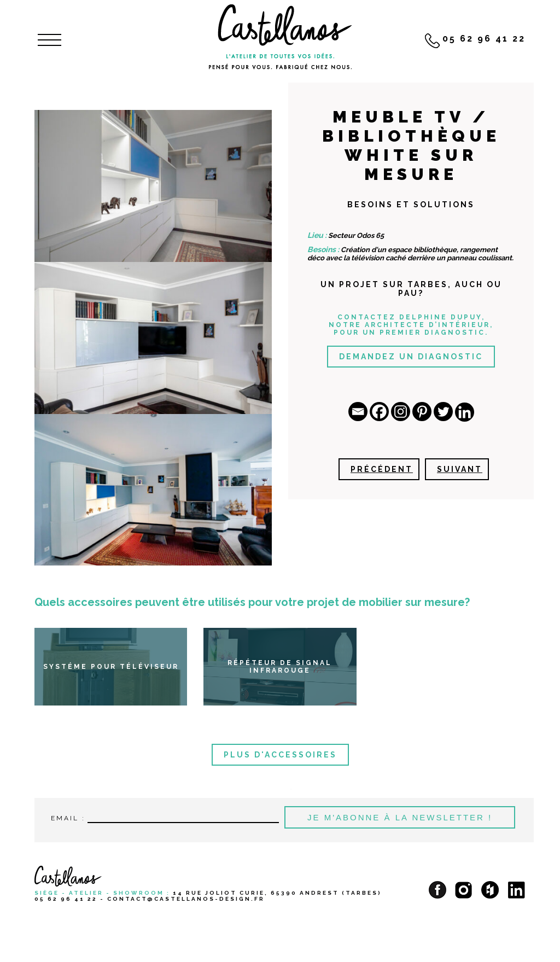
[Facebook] (379, 412)
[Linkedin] (465, 412)
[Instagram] (401, 412)
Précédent (382, 469)
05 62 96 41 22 (66, 899)
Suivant (460, 469)
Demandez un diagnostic (411, 357)
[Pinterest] (422, 412)
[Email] (358, 412)
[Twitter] (443, 412)
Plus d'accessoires (280, 755)
